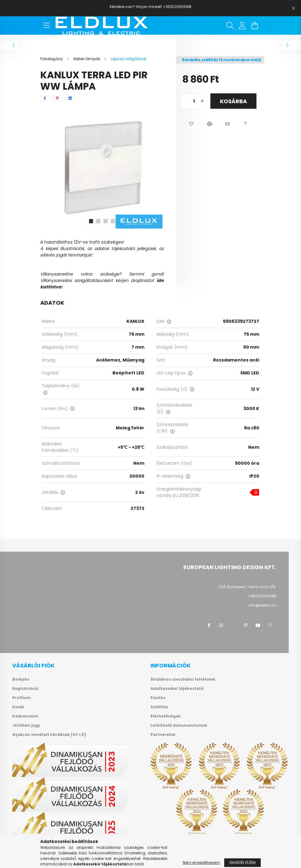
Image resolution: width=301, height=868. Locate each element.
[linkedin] (70, 98)
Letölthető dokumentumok (179, 725)
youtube (258, 625)
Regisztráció (25, 689)
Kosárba (233, 101)
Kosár (18, 707)
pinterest (246, 625)
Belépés (21, 679)
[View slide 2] (98, 221)
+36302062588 (262, 596)
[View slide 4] (113, 221)
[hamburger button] (46, 25)
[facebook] (45, 98)
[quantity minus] (186, 101)
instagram (221, 625)
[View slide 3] (106, 221)
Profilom (21, 698)
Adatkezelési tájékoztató (177, 689)
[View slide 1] (91, 221)
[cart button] (255, 25)
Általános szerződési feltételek (183, 679)
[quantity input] (194, 101)
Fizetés (158, 698)
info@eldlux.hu (263, 605)
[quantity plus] (202, 101)
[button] (191, 124)
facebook (209, 625)
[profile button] (242, 25)
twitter (233, 625)
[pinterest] (57, 98)
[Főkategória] (52, 59)
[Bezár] (293, 8)
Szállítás (159, 707)
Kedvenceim (25, 716)
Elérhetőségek (166, 716)
